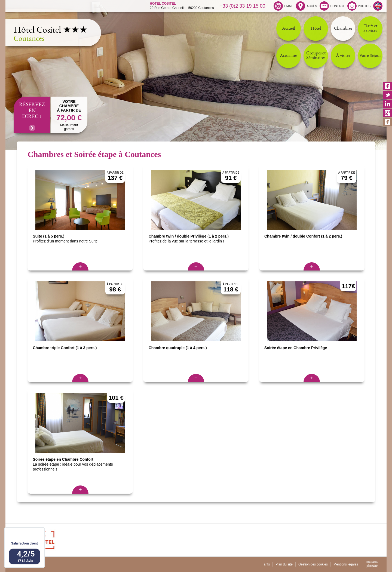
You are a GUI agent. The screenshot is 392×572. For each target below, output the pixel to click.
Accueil (289, 29)
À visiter (343, 56)
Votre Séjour (370, 56)
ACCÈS (306, 6)
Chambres (343, 29)
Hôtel (316, 29)
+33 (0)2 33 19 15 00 (243, 6)
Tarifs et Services (370, 29)
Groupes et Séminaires (316, 56)
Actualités (289, 56)
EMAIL (283, 6)
